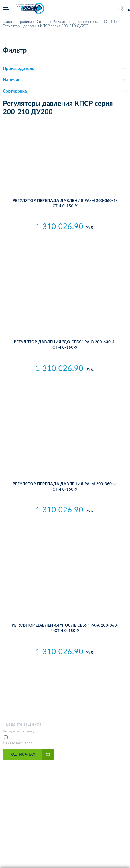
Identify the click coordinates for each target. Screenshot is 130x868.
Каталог (42, 22)
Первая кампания (18, 742)
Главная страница (17, 22)
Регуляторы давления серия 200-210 (84, 22)
